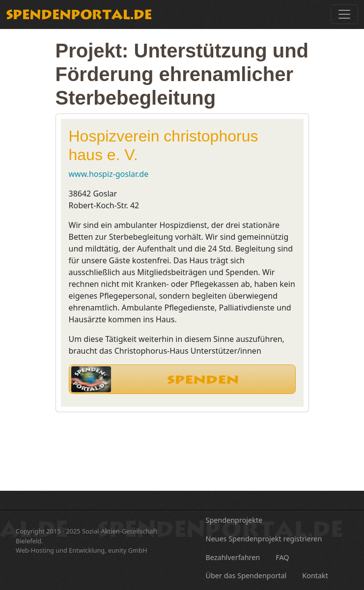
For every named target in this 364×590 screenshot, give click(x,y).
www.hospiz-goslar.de (109, 174)
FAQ (282, 557)
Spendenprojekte (234, 520)
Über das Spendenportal (246, 576)
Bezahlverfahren (233, 557)
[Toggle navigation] (344, 14)
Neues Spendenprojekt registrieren (264, 539)
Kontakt (315, 576)
